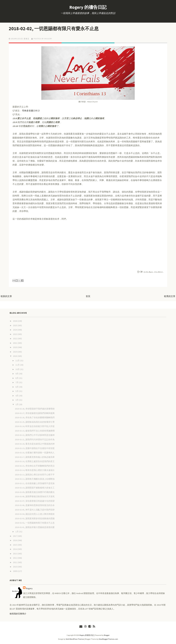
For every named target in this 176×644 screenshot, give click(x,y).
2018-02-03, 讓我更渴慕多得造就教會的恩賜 (35, 518)
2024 (15, 330)
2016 (15, 540)
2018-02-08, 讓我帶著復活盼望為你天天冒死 (35, 496)
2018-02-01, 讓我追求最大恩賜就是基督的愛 (35, 527)
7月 (17, 382)
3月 (17, 400)
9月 (17, 374)
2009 (15, 571)
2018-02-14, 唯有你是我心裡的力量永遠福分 (35, 470)
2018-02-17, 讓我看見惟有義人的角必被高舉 (35, 457)
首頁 (88, 296)
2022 (15, 339)
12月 (18, 361)
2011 (15, 562)
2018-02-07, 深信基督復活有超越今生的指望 (35, 501)
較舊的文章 (170, 296)
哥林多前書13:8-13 (31, 111)
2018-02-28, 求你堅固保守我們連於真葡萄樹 (35, 409)
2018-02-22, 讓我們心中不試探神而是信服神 (35, 435)
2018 (15, 356)
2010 (15, 567)
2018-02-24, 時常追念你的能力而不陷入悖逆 (35, 426)
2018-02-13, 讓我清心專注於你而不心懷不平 (35, 475)
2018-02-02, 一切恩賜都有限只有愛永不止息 (55, 29)
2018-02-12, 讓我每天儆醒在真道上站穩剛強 (35, 479)
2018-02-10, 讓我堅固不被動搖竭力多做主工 (35, 488)
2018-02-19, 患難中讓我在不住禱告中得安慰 (35, 448)
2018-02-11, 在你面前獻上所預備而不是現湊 (35, 483)
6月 (17, 387)
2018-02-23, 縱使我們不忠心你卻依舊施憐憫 (35, 431)
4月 (17, 396)
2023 (15, 334)
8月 (17, 378)
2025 (15, 325)
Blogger (107, 635)
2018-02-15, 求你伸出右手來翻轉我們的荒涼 (35, 466)
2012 (15, 558)
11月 (18, 365)
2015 (15, 545)
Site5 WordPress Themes (75, 639)
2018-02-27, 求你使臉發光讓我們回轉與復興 (35, 413)
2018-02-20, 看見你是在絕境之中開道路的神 (35, 444)
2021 (15, 343)
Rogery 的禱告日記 (88, 7)
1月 (17, 532)
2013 (15, 554)
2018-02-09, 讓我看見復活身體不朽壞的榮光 (35, 492)
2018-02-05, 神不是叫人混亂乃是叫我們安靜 (35, 510)
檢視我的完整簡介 (18, 614)
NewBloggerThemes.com (108, 639)
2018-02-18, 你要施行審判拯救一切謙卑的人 (35, 453)
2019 (15, 352)
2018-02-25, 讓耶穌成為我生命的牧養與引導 (35, 422)
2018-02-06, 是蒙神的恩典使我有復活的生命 (35, 505)
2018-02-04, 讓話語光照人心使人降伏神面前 (35, 514)
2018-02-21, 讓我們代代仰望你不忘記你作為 (35, 439)
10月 (18, 369)
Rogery (29, 588)
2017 (15, 536)
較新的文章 (6, 296)
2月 (17, 404)
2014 (15, 549)
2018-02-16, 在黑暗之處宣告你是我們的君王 (35, 461)
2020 (15, 347)
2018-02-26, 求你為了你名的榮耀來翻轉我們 (35, 417)
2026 (15, 321)
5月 (17, 391)
